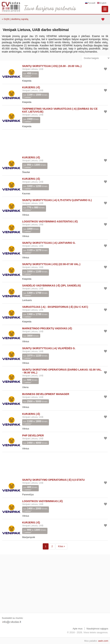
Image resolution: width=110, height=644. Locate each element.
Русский (92, 3)
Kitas (61, 546)
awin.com (103, 641)
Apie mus (78, 629)
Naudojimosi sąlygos (97, 629)
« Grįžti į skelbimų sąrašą (15, 19)
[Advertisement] (55, 142)
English (103, 3)
